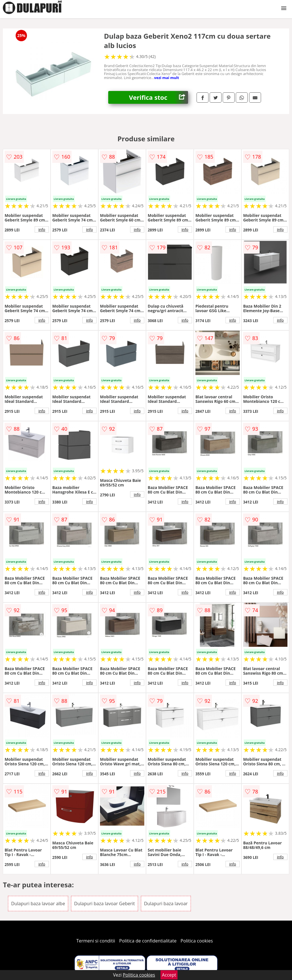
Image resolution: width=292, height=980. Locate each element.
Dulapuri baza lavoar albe (38, 904)
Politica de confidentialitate (148, 941)
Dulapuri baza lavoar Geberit (105, 904)
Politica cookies (197, 941)
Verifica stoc (158, 97)
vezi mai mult (167, 78)
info (42, 229)
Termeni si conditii (96, 941)
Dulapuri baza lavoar (166, 904)
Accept (169, 975)
